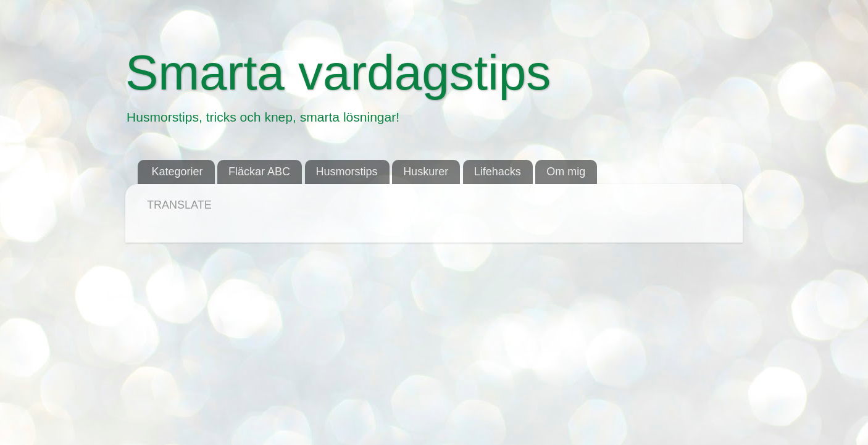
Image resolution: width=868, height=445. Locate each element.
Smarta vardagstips (338, 73)
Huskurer (426, 172)
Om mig (566, 172)
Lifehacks (498, 172)
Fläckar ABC (259, 172)
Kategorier (177, 172)
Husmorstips (347, 172)
